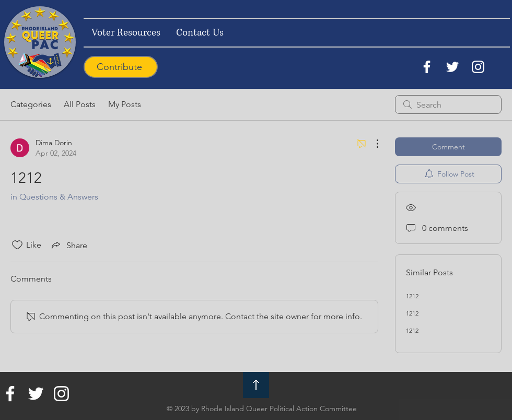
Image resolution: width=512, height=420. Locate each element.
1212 (412, 296)
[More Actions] (372, 144)
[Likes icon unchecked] (17, 245)
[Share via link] (68, 245)
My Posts (125, 104)
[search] (448, 104)
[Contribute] (121, 67)
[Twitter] (452, 67)
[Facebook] (427, 67)
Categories (31, 104)
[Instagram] (478, 67)
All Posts (80, 104)
